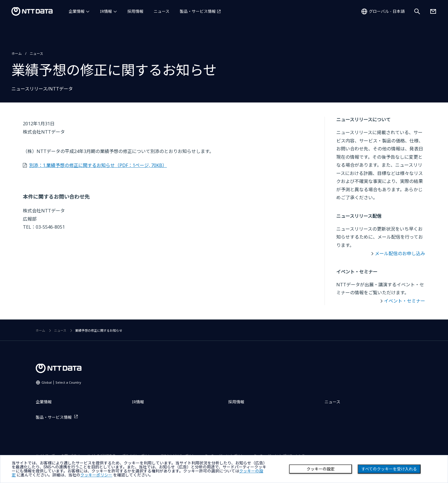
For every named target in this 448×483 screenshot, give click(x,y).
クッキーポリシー (96, 475)
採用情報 (135, 11)
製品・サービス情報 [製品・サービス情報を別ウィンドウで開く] (198, 11)
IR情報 (106, 11)
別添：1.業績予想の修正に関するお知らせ (98, 165)
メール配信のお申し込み (400, 253)
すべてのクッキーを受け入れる (389, 469)
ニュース (162, 11)
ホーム (17, 54)
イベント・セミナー (405, 301)
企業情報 (77, 11)
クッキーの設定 (321, 469)
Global (61, 382)
